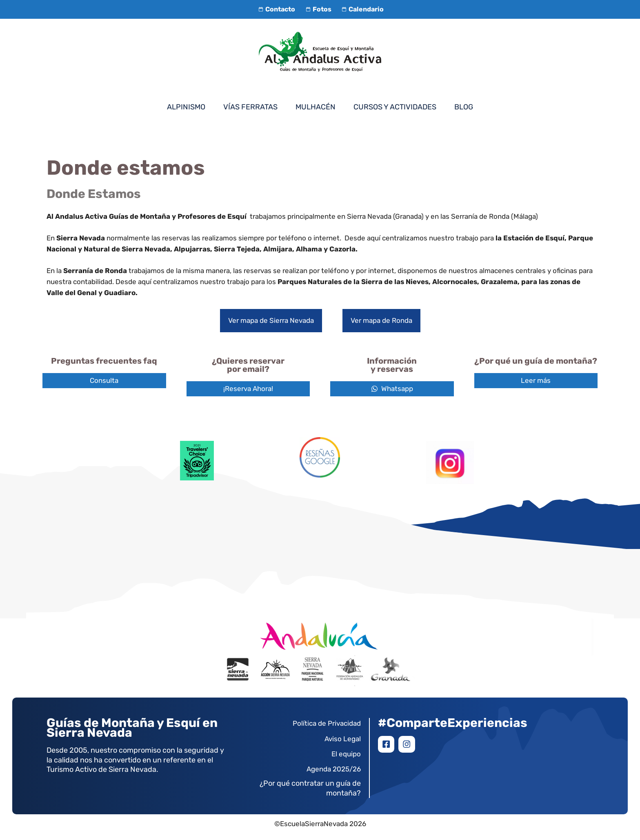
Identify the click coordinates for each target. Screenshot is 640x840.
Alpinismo (186, 107)
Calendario (362, 9)
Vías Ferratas (250, 107)
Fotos (317, 9)
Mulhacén (316, 107)
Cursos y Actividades (395, 107)
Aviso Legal (343, 739)
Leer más (536, 380)
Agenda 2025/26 (334, 769)
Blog (464, 107)
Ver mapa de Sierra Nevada (271, 320)
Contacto (276, 9)
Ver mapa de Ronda (381, 320)
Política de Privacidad (327, 723)
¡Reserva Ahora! (248, 389)
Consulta (104, 380)
